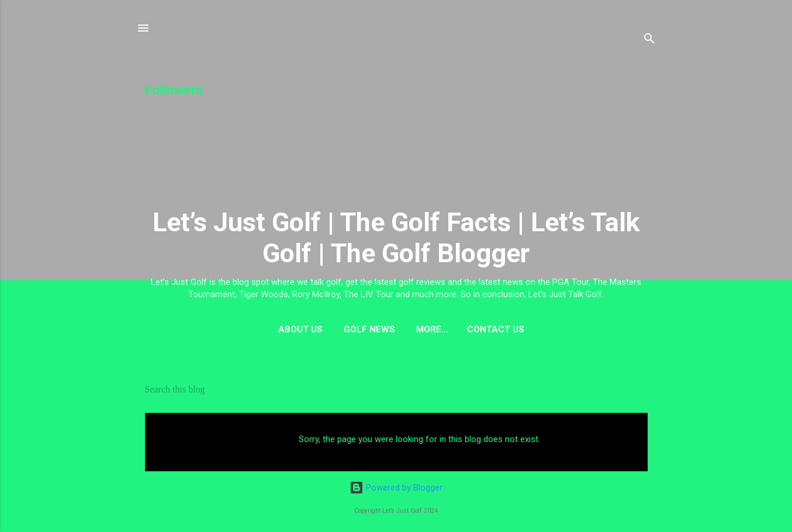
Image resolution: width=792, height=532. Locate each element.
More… (432, 329)
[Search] (649, 41)
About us (300, 329)
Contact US (496, 329)
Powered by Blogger (396, 488)
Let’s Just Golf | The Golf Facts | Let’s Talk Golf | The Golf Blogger (396, 238)
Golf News (369, 329)
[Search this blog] (396, 390)
